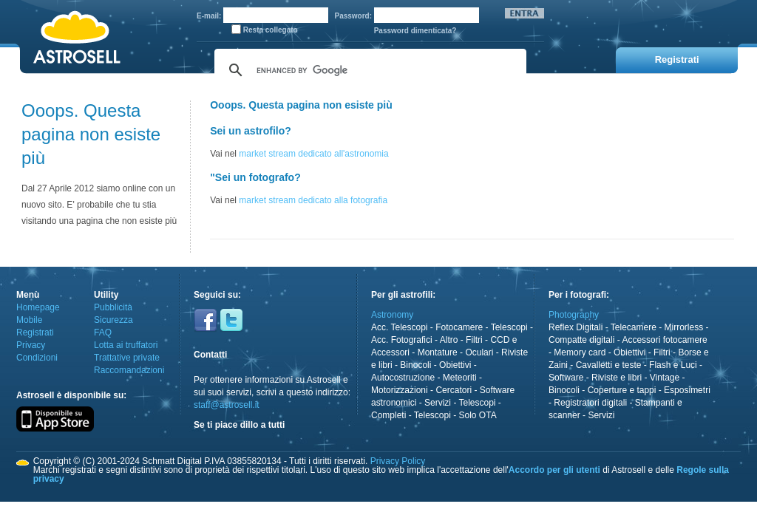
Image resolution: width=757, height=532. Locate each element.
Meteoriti (460, 378)
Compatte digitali (581, 340)
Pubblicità (113, 307)
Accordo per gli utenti (554, 470)
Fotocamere (459, 327)
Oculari (479, 352)
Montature (438, 352)
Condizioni (37, 358)
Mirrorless (684, 327)
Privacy (31, 345)
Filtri (474, 340)
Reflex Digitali (576, 327)
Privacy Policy (398, 461)
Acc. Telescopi (399, 327)
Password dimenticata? (415, 31)
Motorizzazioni (400, 390)
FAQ (103, 332)
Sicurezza (113, 320)
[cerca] (368, 70)
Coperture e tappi (622, 390)
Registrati (35, 332)
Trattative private (127, 358)
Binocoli (415, 365)
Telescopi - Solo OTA (455, 415)
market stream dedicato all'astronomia (313, 154)
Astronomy (392, 315)
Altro (449, 340)
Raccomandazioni (129, 370)
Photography (574, 315)
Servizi (438, 403)
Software (566, 378)
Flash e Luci (673, 365)
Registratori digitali (590, 403)
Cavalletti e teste (609, 365)
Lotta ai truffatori (126, 345)
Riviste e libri (617, 378)
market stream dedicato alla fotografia (313, 200)
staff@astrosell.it (227, 405)
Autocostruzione (403, 378)
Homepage (38, 307)
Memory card (580, 352)
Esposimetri (687, 390)
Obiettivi (455, 365)
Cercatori (454, 390)
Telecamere (634, 327)
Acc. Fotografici (402, 340)
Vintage (665, 378)
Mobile (29, 320)
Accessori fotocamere (664, 340)
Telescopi (509, 327)
